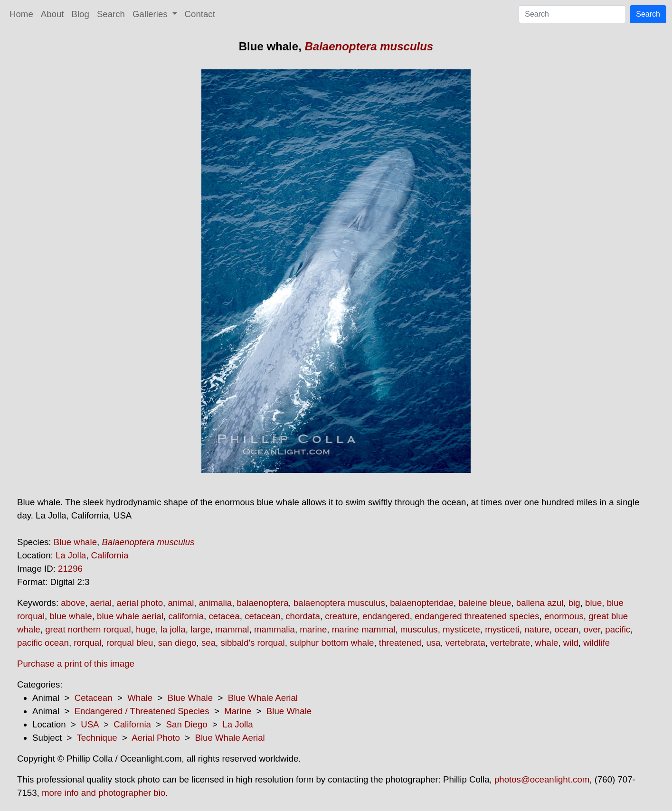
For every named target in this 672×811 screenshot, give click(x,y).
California (110, 555)
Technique (97, 738)
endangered (386, 616)
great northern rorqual (88, 629)
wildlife (596, 643)
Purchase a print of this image (76, 664)
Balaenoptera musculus (369, 46)
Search (111, 14)
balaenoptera (263, 603)
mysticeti (502, 629)
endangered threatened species (477, 616)
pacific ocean (43, 643)
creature (341, 616)
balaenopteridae (422, 603)
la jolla (173, 629)
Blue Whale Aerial (263, 698)
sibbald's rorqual (252, 643)
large (200, 629)
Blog (80, 14)
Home (21, 14)
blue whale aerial (130, 616)
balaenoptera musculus (339, 603)
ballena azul (540, 603)
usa (433, 643)
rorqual (87, 643)
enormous (564, 616)
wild (571, 643)
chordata (303, 616)
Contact (200, 14)
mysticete (461, 629)
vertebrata (465, 643)
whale (547, 643)
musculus (419, 629)
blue (593, 603)
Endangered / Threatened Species (142, 711)
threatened (400, 643)
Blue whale (75, 542)
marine (313, 629)
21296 (70, 569)
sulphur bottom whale (332, 643)
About (52, 14)
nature (537, 629)
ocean (566, 629)
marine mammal (364, 629)
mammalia (274, 629)
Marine (238, 711)
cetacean (263, 616)
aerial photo (140, 603)
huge (146, 629)
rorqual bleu (130, 643)
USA (90, 724)
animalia (215, 603)
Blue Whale (190, 698)
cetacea (224, 616)
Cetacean (94, 698)
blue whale (71, 616)
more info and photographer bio (104, 793)
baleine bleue (485, 603)
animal (181, 603)
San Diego (187, 724)
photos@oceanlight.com (542, 779)
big (574, 603)
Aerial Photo (156, 738)
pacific (618, 629)
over (592, 629)
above (73, 603)
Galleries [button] (151, 14)
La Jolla (71, 555)
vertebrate (510, 643)
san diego (177, 643)
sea (208, 643)
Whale (140, 698)
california (186, 616)
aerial (101, 603)
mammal (232, 629)
